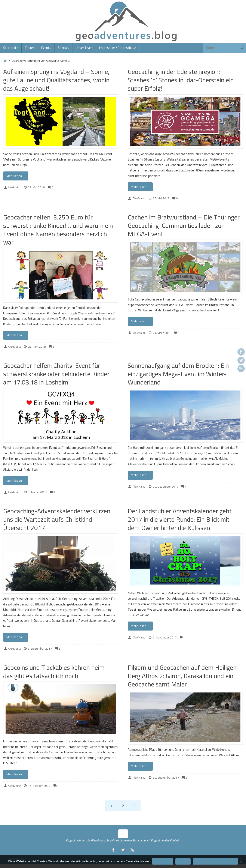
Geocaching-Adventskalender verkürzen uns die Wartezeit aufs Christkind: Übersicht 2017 (57, 519)
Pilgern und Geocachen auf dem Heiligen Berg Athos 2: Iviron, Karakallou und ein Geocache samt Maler (182, 676)
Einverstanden (163, 861)
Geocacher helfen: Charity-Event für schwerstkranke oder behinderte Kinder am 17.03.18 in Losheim (56, 374)
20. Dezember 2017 (166, 487)
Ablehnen (183, 861)
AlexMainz (14, 187)
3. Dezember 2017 (40, 649)
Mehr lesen (16, 176)
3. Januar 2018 (37, 492)
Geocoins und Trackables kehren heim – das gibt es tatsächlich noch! (57, 672)
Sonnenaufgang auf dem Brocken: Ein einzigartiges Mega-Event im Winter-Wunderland (178, 374)
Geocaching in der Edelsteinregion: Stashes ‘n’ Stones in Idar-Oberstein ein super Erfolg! (181, 80)
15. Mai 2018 (161, 198)
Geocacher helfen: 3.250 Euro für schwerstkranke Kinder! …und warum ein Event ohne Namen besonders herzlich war (58, 230)
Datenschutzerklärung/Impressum (215, 861)
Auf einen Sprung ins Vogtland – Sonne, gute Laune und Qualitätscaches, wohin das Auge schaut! (56, 80)
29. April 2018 (37, 347)
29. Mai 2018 (36, 187)
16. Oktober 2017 (39, 786)
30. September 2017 (166, 778)
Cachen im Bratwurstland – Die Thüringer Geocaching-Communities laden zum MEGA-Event (184, 225)
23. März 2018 (162, 333)
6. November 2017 (165, 637)
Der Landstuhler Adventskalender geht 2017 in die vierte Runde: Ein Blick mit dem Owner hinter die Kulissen (180, 519)
